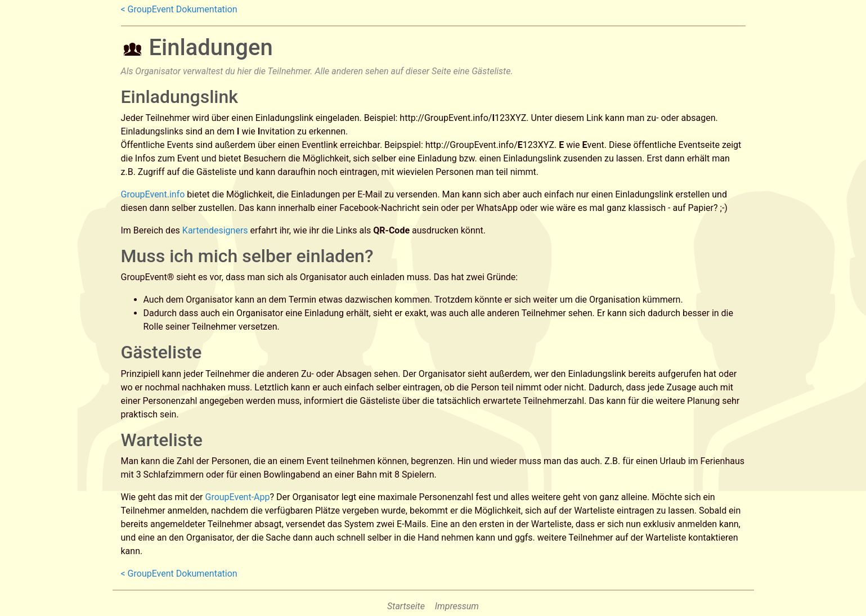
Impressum (457, 606)
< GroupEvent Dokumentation (179, 9)
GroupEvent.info (153, 194)
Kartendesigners (215, 230)
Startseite (406, 606)
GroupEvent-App (238, 497)
